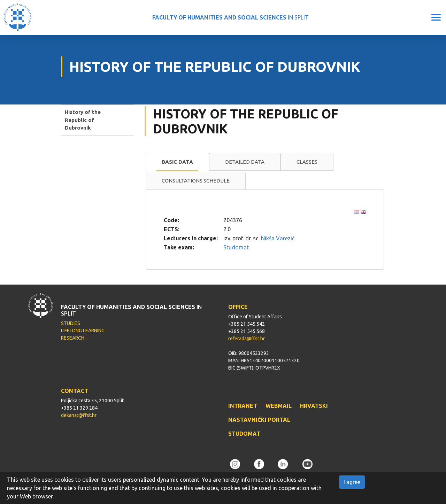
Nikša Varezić (278, 238)
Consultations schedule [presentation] (196, 181)
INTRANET (243, 406)
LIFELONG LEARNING (83, 331)
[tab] (177, 162)
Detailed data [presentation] (245, 162)
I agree (352, 482)
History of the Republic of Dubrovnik (83, 120)
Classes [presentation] (307, 162)
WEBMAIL (279, 406)
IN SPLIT (230, 17)
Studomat (236, 247)
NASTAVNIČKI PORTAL (259, 420)
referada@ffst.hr (247, 339)
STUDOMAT (244, 434)
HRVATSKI (314, 406)
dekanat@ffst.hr (79, 415)
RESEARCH (73, 338)
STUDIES (71, 323)
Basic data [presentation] (177, 162)
